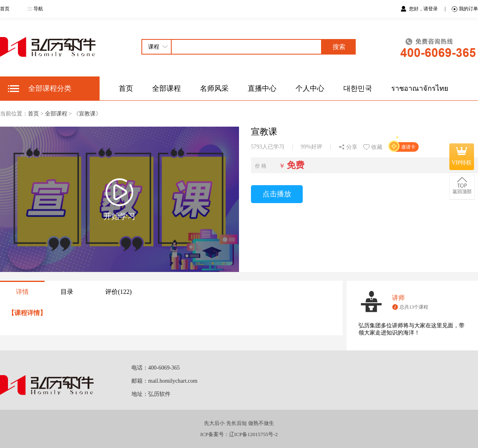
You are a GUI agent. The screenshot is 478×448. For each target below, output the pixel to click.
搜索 (339, 47)
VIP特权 (462, 157)
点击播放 (277, 194)
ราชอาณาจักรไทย (420, 88)
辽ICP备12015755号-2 (253, 434)
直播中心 (262, 88)
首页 (5, 9)
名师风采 (214, 88)
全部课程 (167, 88)
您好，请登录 (424, 9)
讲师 (398, 298)
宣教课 (87, 114)
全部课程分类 (50, 88)
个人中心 (310, 88)
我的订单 (465, 9)
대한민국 (358, 88)
